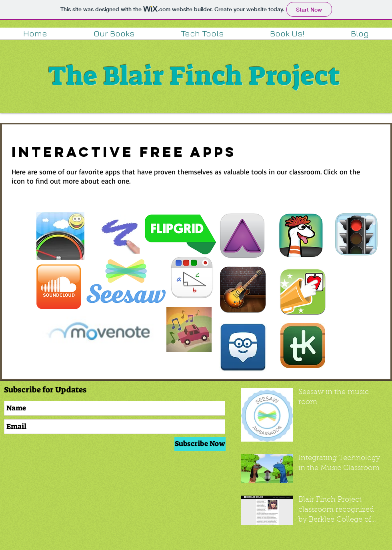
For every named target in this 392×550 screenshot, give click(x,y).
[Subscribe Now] (200, 444)
